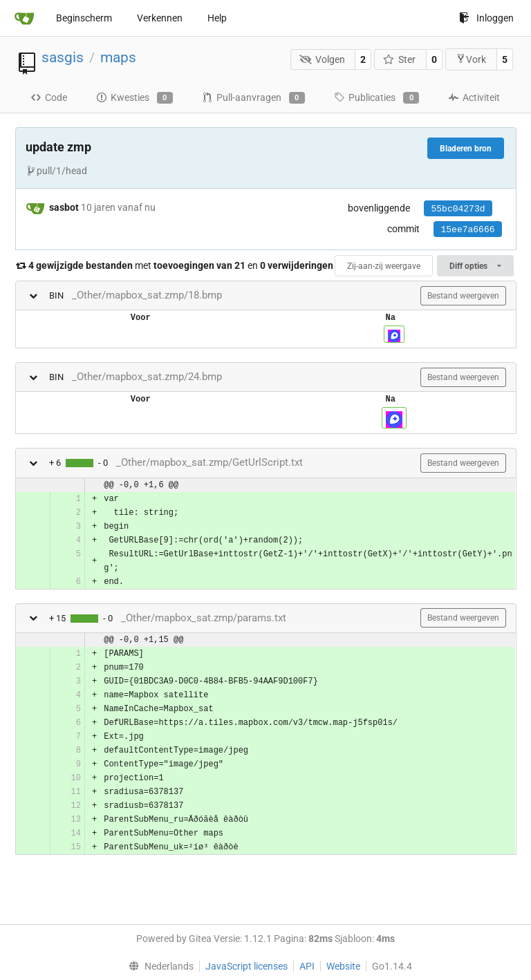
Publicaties (376, 98)
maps (118, 57)
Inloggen (486, 18)
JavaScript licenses (246, 966)
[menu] (158, 966)
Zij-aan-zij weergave (384, 266)
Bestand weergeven (463, 296)
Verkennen (160, 18)
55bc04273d (458, 209)
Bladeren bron (466, 149)
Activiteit (474, 97)
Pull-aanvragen (253, 98)
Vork (471, 59)
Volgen (322, 59)
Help (217, 18)
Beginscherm (84, 18)
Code (49, 97)
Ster (400, 59)
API (307, 966)
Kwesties (134, 98)
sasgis (63, 57)
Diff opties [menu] (475, 266)
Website (343, 966)
